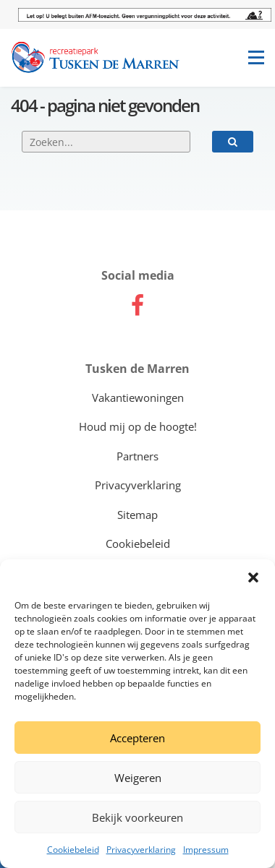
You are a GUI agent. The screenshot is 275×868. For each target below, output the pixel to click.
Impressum (206, 850)
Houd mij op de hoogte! (138, 426)
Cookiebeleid (73, 850)
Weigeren (138, 778)
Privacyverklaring (141, 850)
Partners (137, 456)
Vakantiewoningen (138, 398)
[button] (253, 577)
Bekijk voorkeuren (137, 817)
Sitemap (137, 515)
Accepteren (137, 738)
